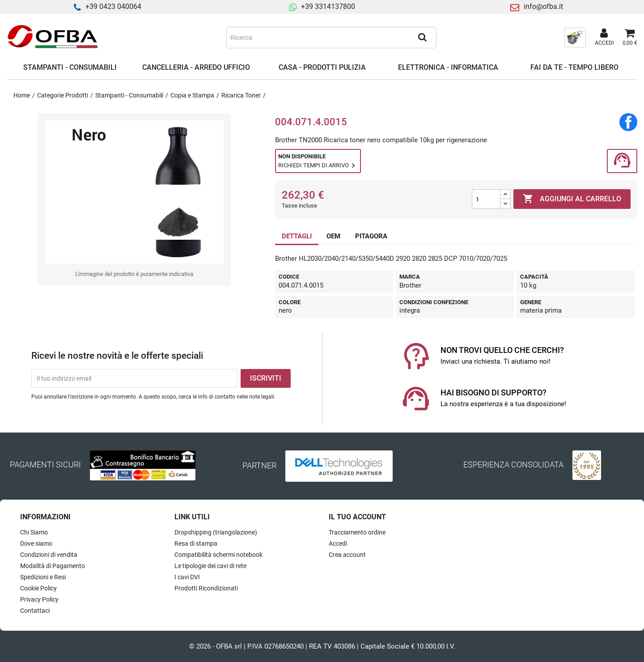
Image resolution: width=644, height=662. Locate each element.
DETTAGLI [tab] (297, 236)
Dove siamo (36, 543)
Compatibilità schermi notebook (218, 555)
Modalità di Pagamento (53, 566)
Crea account (347, 555)
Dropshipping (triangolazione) (216, 532)
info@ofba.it (543, 6)
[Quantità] (486, 199)
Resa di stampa (196, 543)
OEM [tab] (333, 236)
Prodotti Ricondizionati (206, 588)
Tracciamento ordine (357, 532)
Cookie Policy (38, 588)
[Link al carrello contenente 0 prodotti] (630, 38)
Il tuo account (357, 517)
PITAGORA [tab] (371, 236)
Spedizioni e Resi (43, 577)
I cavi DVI (187, 577)
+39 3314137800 (328, 6)
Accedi (338, 543)
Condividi (628, 122)
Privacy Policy (39, 599)
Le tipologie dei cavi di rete (210, 566)
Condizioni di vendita (49, 555)
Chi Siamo (34, 532)
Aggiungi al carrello (572, 199)
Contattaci (35, 611)
